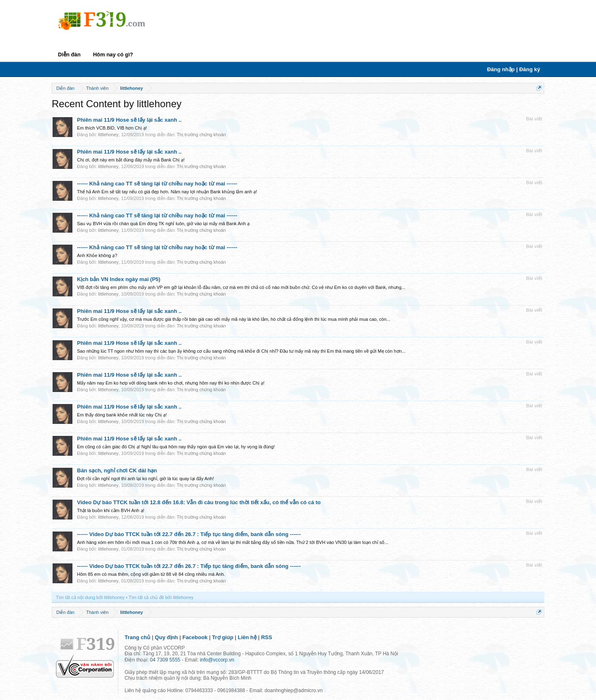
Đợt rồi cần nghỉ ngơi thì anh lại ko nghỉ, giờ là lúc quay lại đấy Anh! (145, 479)
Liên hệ (247, 637)
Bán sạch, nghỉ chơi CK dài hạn (117, 470)
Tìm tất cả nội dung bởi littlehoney (90, 597)
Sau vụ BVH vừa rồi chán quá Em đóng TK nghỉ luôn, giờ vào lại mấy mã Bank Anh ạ (163, 224)
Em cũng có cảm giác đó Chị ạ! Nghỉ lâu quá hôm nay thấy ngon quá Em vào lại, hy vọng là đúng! (176, 447)
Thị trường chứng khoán (201, 135)
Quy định (166, 637)
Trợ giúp (222, 637)
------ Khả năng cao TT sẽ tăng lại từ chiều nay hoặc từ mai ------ (157, 184)
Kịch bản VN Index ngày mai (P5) (119, 279)
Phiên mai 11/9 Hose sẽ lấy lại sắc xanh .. (129, 120)
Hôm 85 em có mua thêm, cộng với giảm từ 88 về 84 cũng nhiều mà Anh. (151, 574)
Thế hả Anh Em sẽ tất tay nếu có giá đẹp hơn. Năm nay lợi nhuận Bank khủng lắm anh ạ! (167, 192)
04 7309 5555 (165, 660)
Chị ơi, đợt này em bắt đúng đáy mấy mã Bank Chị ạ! (131, 160)
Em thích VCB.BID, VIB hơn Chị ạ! (112, 128)
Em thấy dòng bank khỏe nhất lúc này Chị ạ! (122, 415)
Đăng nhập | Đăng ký (514, 69)
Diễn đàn (69, 54)
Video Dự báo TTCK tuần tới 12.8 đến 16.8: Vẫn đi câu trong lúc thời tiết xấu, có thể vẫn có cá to (199, 502)
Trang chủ (137, 637)
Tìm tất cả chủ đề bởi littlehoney (161, 597)
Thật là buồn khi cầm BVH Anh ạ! (111, 510)
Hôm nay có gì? (113, 54)
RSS (267, 637)
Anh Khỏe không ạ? (97, 255)
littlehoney (108, 135)
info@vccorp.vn (217, 660)
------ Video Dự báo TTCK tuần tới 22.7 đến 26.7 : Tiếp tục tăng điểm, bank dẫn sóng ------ (189, 534)
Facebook (195, 637)
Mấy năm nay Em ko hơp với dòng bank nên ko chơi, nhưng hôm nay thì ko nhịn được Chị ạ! (171, 383)
